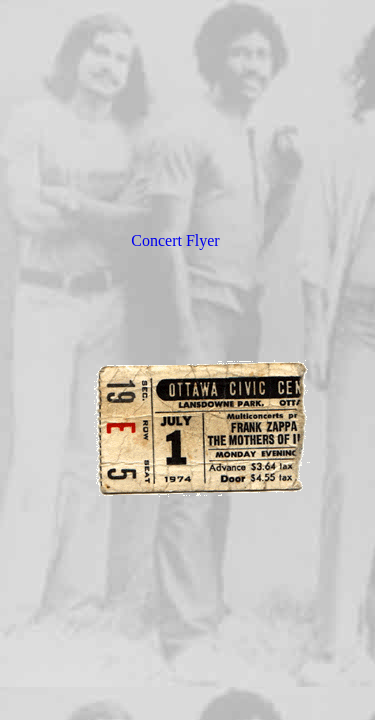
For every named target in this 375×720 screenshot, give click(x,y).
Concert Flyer (175, 240)
